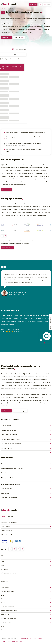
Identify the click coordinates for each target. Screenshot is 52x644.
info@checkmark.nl (7, 530)
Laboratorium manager (8, 607)
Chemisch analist (6, 587)
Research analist (6, 599)
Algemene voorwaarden (25, 638)
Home (3, 9)
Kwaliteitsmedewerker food (9, 611)
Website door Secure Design (15, 641)
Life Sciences (5, 569)
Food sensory (5, 614)
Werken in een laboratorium (9, 573)
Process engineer (6, 622)
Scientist (4, 603)
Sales (3, 630)
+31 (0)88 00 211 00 (7, 534)
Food (3, 561)
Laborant (4, 595)
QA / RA (3, 626)
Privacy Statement (38, 638)
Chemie (3, 565)
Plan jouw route (6, 527)
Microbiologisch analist (8, 591)
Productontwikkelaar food (9, 618)
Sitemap (3, 641)
